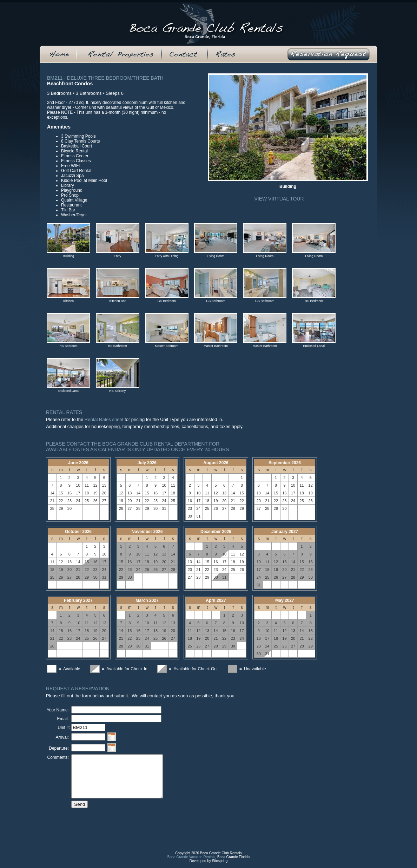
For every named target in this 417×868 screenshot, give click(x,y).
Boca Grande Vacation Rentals (191, 862)
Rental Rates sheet (104, 419)
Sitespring (220, 866)
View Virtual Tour (279, 199)
